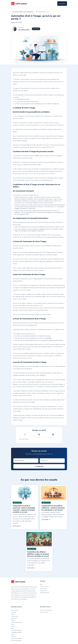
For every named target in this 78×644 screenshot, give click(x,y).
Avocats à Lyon (43, 591)
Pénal (12, 628)
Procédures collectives (16, 630)
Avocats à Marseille (44, 593)
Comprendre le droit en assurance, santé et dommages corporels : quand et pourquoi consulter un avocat (24, 509)
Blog (41, 584)
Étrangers (13, 620)
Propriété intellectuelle (16, 632)
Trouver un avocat (44, 586)
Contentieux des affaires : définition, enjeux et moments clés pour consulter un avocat (38, 554)
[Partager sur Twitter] (25, 435)
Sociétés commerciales (16, 622)
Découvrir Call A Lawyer (46, 610)
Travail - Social (15, 610)
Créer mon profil (44, 612)
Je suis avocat (62, 4)
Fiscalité (13, 626)
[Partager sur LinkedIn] (53, 435)
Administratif (14, 618)
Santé (12, 634)
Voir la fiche (36, 29)
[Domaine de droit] (26, 461)
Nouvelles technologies (16, 638)
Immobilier (14, 612)
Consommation (15, 616)
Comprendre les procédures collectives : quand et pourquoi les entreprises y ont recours (53, 508)
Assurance (13, 636)
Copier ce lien (24, 439)
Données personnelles (16, 640)
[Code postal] (52, 461)
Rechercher (39, 466)
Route (12, 624)
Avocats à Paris (43, 589)
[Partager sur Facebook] (39, 435)
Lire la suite (17, 526)
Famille (13, 614)
